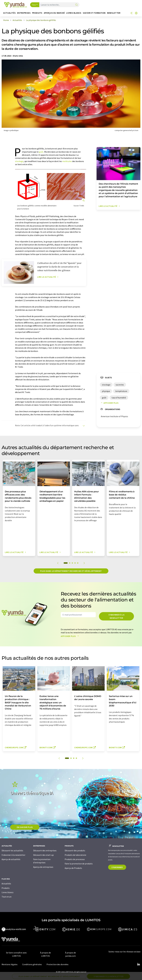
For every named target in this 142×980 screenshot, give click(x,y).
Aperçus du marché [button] (54, 13)
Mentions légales (10, 964)
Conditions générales (32, 964)
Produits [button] (37, 13)
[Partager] (131, 13)
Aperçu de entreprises (43, 867)
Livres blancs (8, 892)
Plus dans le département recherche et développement (71, 571)
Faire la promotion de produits (79, 864)
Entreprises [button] (24, 13)
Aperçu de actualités (11, 859)
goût (41, 152)
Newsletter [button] (114, 13)
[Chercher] (77, 5)
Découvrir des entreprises (45, 850)
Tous (34, 5)
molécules (67, 161)
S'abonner (117, 867)
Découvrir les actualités (12, 850)
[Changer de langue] (136, 13)
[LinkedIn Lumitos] (139, 964)
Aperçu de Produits (73, 868)
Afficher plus (109, 403)
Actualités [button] (9, 13)
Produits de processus (75, 859)
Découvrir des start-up (43, 855)
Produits (6, 888)
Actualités (6, 884)
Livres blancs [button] (74, 13)
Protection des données (57, 964)
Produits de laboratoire (75, 855)
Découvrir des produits (75, 850)
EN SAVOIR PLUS (25, 827)
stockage (19, 161)
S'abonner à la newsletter (117, 616)
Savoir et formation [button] (94, 13)
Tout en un (7, 897)
